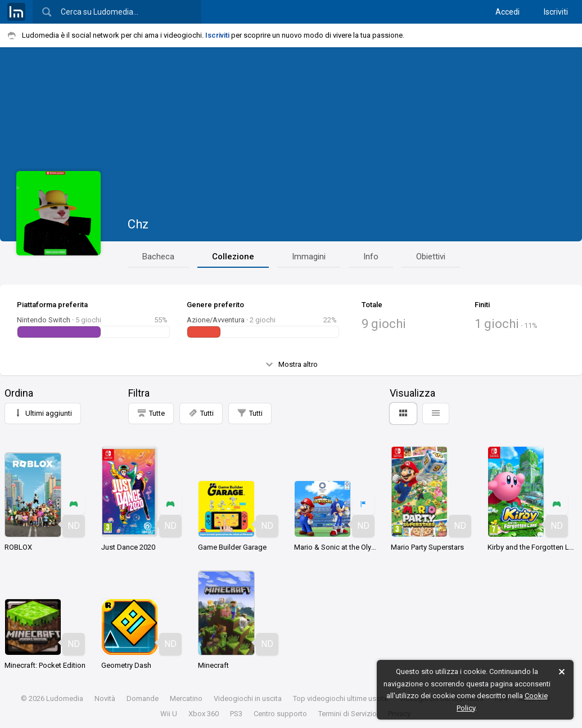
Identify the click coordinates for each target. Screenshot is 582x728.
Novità (105, 698)
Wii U (169, 714)
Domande (143, 698)
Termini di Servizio (348, 714)
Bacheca (158, 257)
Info (371, 257)
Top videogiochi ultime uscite (340, 698)
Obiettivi (431, 257)
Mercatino (186, 698)
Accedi (507, 12)
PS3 (236, 714)
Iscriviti (556, 12)
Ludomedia (65, 698)
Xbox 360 (204, 714)
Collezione (233, 257)
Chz (138, 224)
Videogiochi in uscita (248, 698)
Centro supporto (280, 714)
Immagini (309, 257)
